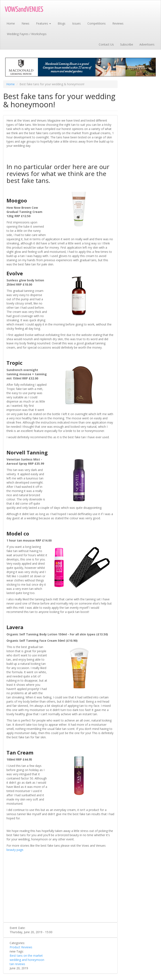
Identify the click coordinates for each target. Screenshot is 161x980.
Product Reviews (21, 947)
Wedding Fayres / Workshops (27, 34)
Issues (76, 23)
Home (11, 23)
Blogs (62, 23)
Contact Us (106, 44)
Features (43, 23)
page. (20, 850)
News (25, 23)
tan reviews (17, 964)
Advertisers (147, 44)
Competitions (97, 23)
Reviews (118, 23)
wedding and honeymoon (27, 960)
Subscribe (127, 44)
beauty (12, 850)
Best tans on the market (26, 956)
